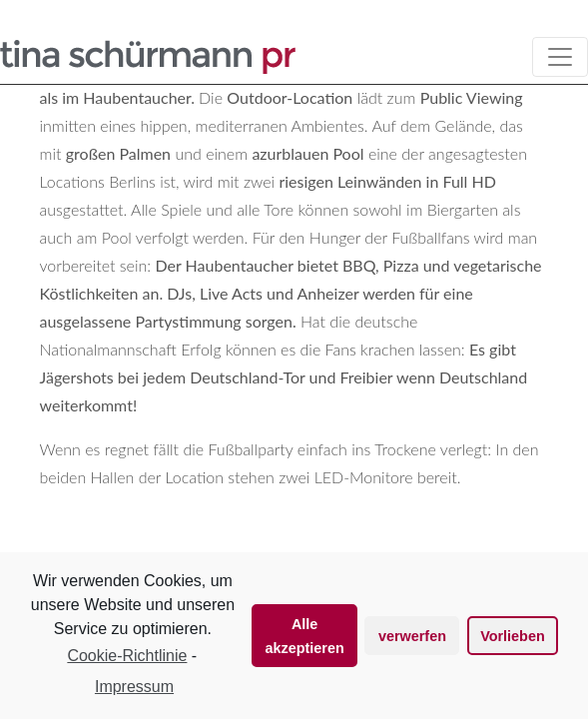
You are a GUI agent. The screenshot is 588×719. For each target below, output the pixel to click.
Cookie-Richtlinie (127, 656)
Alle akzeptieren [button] (305, 636)
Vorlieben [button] (513, 636)
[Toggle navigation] (560, 57)
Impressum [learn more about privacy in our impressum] (134, 687)
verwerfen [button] (412, 636)
